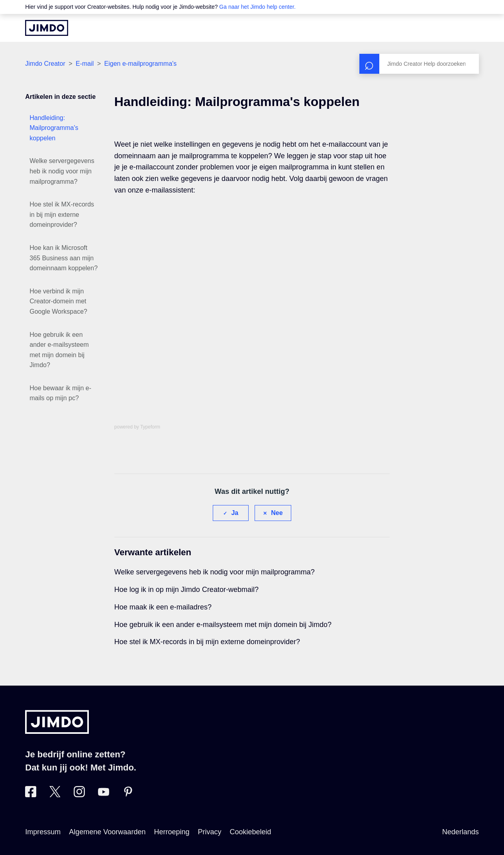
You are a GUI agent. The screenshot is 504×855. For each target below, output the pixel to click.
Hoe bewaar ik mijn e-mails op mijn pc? (60, 393)
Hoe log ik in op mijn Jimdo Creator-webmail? (186, 590)
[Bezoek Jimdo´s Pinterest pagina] (128, 795)
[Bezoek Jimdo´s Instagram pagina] (79, 795)
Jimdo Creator (45, 64)
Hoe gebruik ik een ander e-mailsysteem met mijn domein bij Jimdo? (59, 350)
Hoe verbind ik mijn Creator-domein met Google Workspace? (58, 301)
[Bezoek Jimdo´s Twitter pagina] (55, 795)
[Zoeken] (419, 64)
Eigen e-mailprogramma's (141, 64)
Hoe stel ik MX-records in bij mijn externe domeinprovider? (62, 214)
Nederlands (461, 832)
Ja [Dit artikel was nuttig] (235, 513)
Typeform (150, 427)
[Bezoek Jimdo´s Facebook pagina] (31, 795)
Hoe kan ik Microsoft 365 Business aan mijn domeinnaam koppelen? (64, 258)
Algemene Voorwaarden (107, 832)
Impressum (43, 832)
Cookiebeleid (251, 832)
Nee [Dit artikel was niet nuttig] (277, 513)
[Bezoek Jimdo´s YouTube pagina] (104, 795)
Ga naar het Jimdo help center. (257, 7)
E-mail (85, 64)
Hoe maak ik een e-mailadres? (163, 607)
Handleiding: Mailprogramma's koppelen (54, 128)
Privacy (210, 832)
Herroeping (172, 832)
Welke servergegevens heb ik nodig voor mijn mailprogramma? (62, 171)
